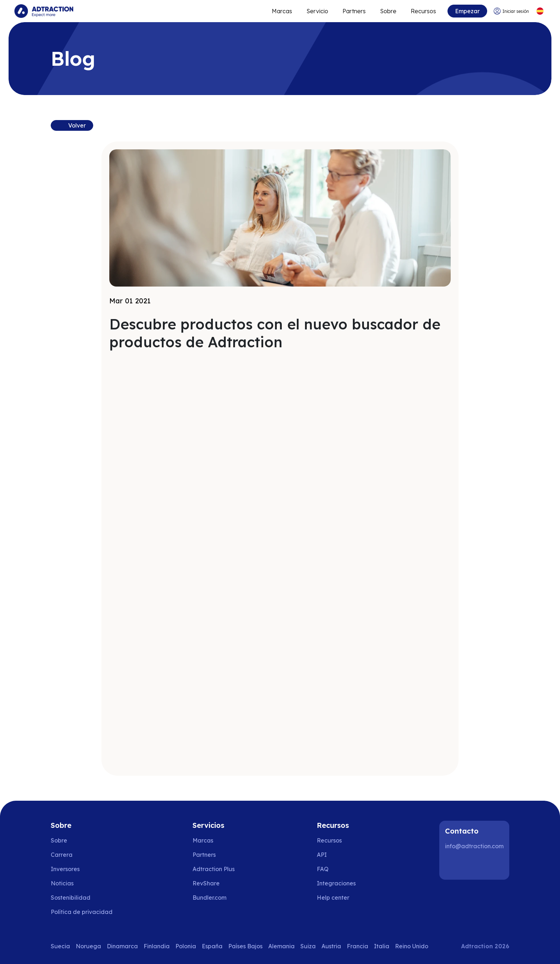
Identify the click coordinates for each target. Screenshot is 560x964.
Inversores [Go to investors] (65, 869)
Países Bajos (245, 946)
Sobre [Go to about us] (59, 840)
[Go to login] (511, 11)
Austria (331, 946)
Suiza (308, 946)
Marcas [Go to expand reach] (282, 11)
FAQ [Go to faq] (323, 869)
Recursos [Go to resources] (423, 11)
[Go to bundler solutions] (214, 898)
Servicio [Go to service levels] (317, 11)
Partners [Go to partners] (204, 855)
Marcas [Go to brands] (203, 840)
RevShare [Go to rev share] (206, 883)
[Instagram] (476, 865)
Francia (357, 946)
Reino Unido (412, 946)
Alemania (281, 946)
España (212, 946)
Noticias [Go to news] (62, 883)
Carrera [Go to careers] (62, 855)
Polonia (186, 946)
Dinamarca (122, 946)
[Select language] (540, 11)
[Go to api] (338, 855)
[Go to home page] (44, 11)
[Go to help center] (338, 898)
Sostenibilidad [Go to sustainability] (71, 898)
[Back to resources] (72, 125)
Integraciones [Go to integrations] (336, 883)
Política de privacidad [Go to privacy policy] (82, 912)
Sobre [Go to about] (388, 11)
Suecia (60, 946)
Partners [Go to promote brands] (354, 11)
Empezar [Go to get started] (467, 11)
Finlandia (157, 946)
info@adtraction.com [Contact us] (474, 846)
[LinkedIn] (454, 865)
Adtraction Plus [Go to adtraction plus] (214, 869)
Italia (382, 946)
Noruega (88, 946)
